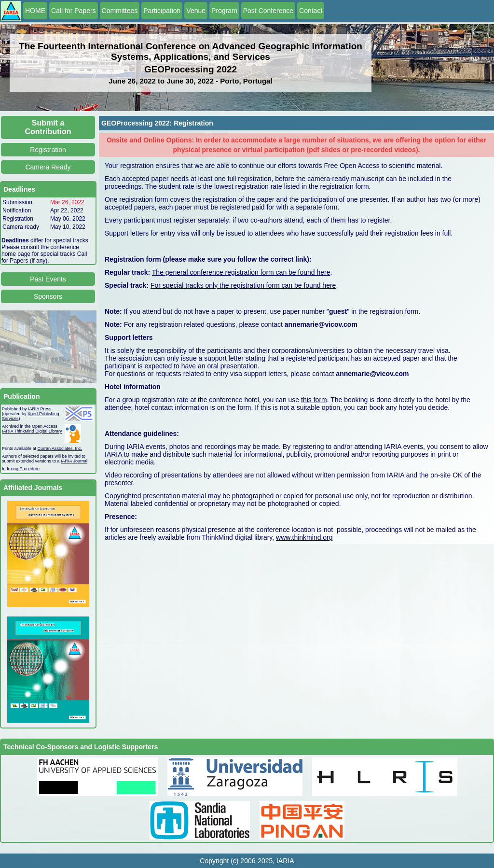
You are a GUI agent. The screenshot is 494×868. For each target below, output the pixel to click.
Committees (120, 11)
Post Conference (268, 11)
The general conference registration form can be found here (241, 272)
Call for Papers (74, 11)
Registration (48, 150)
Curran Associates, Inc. (60, 448)
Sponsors (48, 296)
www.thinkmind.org (304, 537)
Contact (311, 11)
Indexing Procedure (21, 469)
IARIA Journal (74, 461)
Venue (196, 11)
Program (224, 11)
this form (314, 400)
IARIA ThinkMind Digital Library (32, 431)
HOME (35, 11)
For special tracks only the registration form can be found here (243, 285)
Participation (162, 11)
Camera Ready (48, 167)
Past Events (48, 279)
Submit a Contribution (48, 127)
